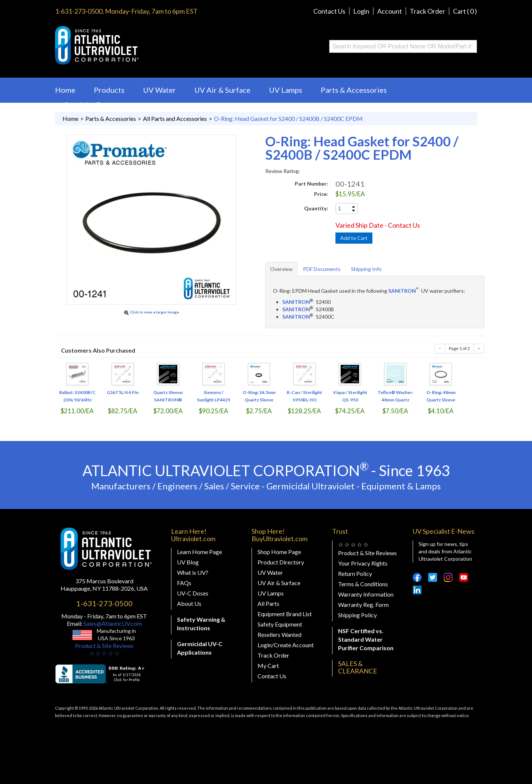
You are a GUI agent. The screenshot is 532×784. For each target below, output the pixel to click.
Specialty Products (96, 105)
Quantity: (316, 208)
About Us (189, 603)
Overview (281, 269)
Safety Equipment (280, 624)
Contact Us (329, 11)
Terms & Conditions (363, 584)
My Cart (268, 666)
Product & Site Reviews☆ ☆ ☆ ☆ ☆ (104, 649)
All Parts (268, 603)
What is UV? (193, 572)
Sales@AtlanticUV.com (112, 623)
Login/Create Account (286, 645)
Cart (465, 11)
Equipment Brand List (285, 614)
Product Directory (281, 562)
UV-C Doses (193, 593)
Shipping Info (366, 269)
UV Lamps (286, 90)
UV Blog (188, 562)
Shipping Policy (357, 615)
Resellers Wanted (279, 634)
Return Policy (355, 573)
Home (65, 90)
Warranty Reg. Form (363, 605)
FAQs (184, 583)
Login (361, 11)
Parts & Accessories (354, 90)
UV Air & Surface (222, 90)
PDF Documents (322, 269)
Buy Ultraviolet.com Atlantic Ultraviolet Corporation (127, 45)
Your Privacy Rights (363, 563)
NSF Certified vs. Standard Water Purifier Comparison (366, 639)
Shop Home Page (279, 552)
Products (109, 90)
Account (390, 11)
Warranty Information (366, 594)
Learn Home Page (199, 552)
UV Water (159, 90)
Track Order (427, 11)
